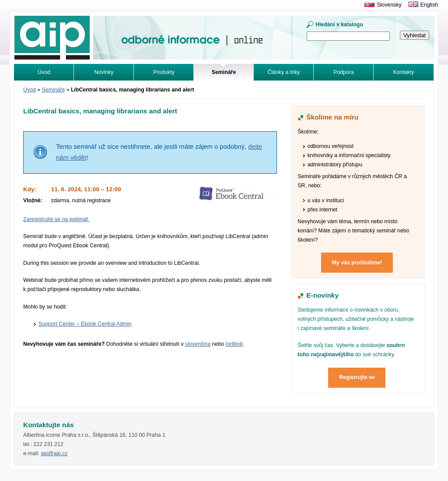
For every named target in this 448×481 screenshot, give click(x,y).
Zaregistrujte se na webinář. (56, 219)
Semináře (54, 90)
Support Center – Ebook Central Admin (85, 324)
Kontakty (404, 72)
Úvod (44, 72)
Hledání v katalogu (339, 25)
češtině (234, 344)
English (429, 5)
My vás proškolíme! (357, 263)
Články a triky (284, 72)
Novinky (104, 72)
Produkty (164, 72)
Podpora (344, 72)
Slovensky (389, 5)
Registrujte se (357, 377)
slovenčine (198, 344)
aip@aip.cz (54, 453)
